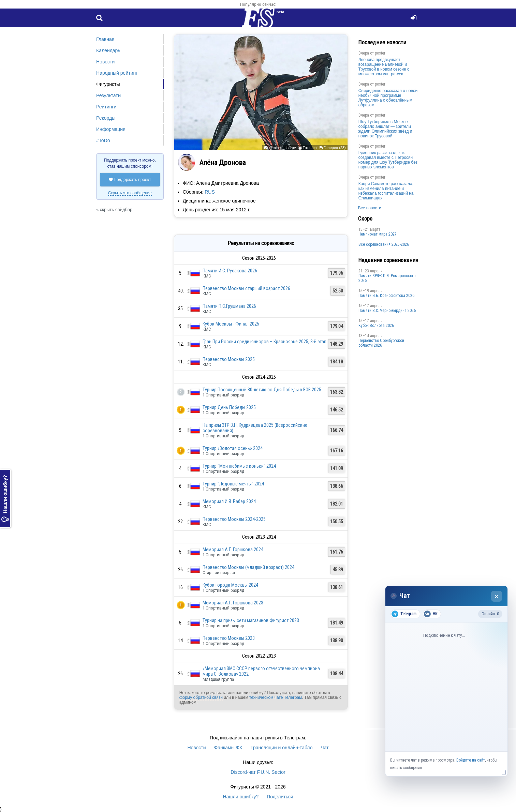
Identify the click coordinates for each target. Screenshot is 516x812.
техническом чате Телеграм (276, 697)
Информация (111, 129)
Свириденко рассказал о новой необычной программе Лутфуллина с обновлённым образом (388, 98)
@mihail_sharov (282, 148)
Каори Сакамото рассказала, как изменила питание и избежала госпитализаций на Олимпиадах (386, 191)
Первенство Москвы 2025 (229, 359)
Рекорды (106, 118)
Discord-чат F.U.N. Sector (258, 772)
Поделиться (280, 797)
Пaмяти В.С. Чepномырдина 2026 (387, 311)
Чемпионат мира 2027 (378, 234)
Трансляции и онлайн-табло (281, 748)
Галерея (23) (335, 148)
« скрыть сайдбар (114, 209)
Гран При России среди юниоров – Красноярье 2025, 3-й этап (264, 342)
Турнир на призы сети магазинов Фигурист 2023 (251, 620)
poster (380, 53)
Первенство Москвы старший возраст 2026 (246, 288)
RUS (210, 192)
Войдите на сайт (471, 760)
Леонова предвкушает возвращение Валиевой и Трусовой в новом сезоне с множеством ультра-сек (384, 67)
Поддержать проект (130, 180)
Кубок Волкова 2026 (376, 326)
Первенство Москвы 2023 (229, 638)
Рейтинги (106, 107)
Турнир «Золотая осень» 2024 (233, 448)
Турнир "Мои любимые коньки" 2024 (239, 466)
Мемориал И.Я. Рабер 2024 (229, 501)
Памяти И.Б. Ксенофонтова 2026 (386, 296)
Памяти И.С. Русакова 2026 (230, 271)
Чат (325, 748)
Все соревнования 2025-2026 (384, 244)
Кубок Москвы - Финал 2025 (231, 324)
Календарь (108, 50)
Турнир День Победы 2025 (229, 407)
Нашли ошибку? (5, 499)
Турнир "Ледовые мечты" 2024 (233, 484)
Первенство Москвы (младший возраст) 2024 (248, 567)
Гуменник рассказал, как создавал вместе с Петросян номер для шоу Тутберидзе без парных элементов (388, 160)
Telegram (404, 614)
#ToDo (103, 140)
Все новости (370, 208)
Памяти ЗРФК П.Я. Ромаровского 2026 (387, 278)
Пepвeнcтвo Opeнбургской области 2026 (381, 343)
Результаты (109, 95)
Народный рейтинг (117, 73)
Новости (105, 62)
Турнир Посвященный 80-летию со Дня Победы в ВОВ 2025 (262, 390)
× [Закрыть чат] (497, 596)
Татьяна (310, 148)
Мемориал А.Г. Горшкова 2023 (233, 603)
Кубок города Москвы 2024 (230, 585)
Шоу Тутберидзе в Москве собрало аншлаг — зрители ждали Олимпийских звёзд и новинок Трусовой (385, 129)
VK (431, 614)
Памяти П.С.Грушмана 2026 (229, 306)
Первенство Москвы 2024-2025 (234, 519)
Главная (105, 39)
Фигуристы (108, 84)
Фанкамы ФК (228, 748)
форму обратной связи (201, 697)
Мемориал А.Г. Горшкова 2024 (233, 550)
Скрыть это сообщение (130, 193)
